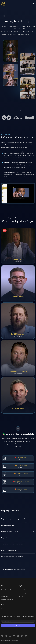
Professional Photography (8, 609)
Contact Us (22, 596)
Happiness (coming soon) (8, 600)
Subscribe (18, 625)
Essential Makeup (5, 596)
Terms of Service (23, 590)
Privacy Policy (23, 593)
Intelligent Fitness (5, 593)
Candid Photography (6, 590)
